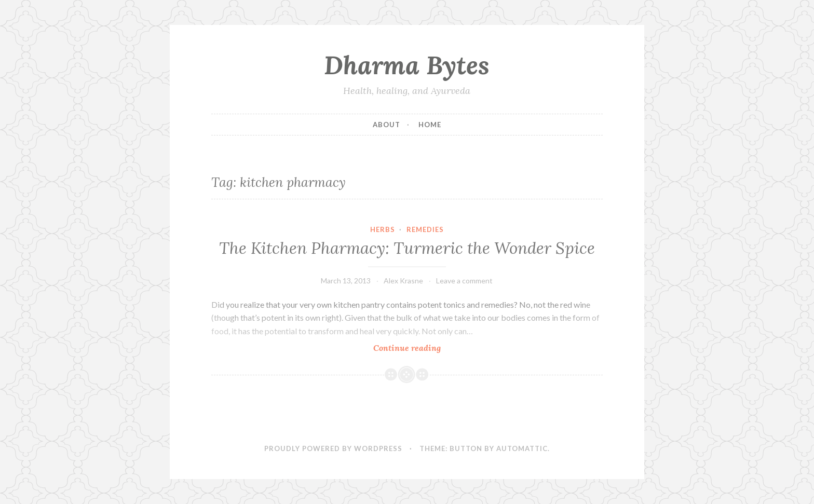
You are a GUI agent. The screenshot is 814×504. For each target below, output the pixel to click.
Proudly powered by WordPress (333, 448)
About (386, 125)
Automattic (522, 448)
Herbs (383, 229)
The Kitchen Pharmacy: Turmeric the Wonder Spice (407, 248)
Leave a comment (464, 281)
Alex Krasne (403, 281)
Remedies (425, 229)
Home (430, 125)
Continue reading (427, 348)
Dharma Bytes (407, 65)
